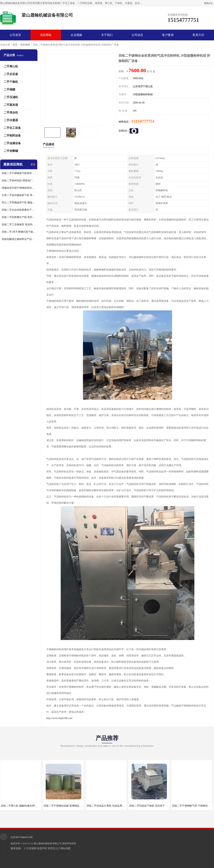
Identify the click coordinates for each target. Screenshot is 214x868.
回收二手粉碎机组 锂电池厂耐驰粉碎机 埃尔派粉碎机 (19, 181)
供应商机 (46, 35)
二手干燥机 (11, 82)
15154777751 (143, 121)
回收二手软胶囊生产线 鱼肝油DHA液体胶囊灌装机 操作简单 (19, 217)
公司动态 (137, 35)
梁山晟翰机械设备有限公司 (48, 843)
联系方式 (198, 35)
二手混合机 (11, 112)
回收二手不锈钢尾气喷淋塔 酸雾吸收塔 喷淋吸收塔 (19, 173)
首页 (15, 45)
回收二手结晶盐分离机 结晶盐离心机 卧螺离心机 (113, 806)
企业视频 (76, 35)
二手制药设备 (12, 136)
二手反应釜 (11, 74)
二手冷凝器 (11, 120)
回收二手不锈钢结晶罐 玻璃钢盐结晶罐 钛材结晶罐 (72, 806)
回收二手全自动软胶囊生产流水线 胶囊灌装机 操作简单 (19, 210)
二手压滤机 (11, 97)
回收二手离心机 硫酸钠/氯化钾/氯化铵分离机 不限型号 (31, 806)
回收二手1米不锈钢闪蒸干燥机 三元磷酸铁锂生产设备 (19, 232)
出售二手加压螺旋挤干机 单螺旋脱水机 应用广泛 (19, 195)
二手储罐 (9, 89)
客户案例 (168, 35)
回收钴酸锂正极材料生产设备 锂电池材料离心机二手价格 (19, 239)
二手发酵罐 (11, 151)
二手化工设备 (12, 128)
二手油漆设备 (12, 143)
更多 (33, 164)
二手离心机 (11, 66)
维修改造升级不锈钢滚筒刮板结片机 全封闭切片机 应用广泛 (19, 188)
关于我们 (107, 35)
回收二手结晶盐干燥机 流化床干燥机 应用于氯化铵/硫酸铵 (161, 806)
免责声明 (42, 848)
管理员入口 (54, 848)
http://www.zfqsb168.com (59, 718)
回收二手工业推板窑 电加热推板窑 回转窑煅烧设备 (19, 225)
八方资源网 (30, 848)
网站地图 (66, 848)
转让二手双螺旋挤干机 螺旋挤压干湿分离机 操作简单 (19, 203)
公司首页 (15, 35)
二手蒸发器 (11, 105)
